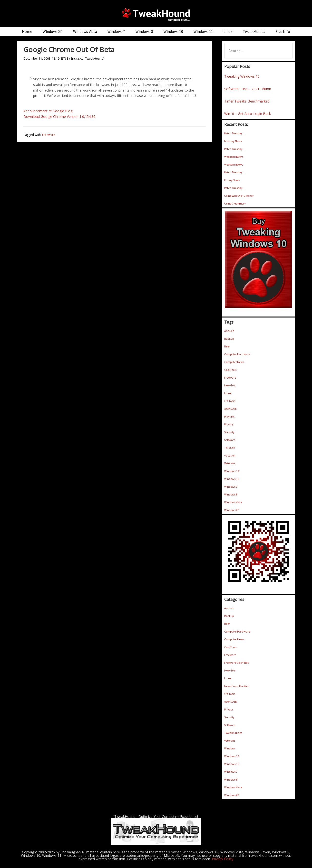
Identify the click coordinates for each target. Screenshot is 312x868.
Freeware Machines (236, 663)
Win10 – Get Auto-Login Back (248, 114)
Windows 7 (231, 487)
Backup (229, 339)
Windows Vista (233, 502)
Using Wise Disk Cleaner (239, 196)
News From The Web (237, 686)
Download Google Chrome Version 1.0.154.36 (59, 117)
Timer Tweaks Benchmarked (247, 101)
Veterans (230, 463)
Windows (230, 748)
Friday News (232, 180)
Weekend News (234, 157)
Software (230, 440)
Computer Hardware (237, 354)
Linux (228, 393)
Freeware (49, 135)
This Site (229, 448)
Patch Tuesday (233, 133)
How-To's (230, 385)
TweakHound (156, 15)
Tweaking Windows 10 (242, 76)
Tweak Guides (233, 733)
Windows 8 (231, 494)
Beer (227, 346)
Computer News (234, 362)
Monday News (233, 141)
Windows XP (232, 510)
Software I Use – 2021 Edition (248, 89)
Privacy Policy (223, 859)
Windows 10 (232, 471)
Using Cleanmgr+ (235, 203)
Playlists (229, 416)
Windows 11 (232, 479)
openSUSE (230, 409)
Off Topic (230, 401)
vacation (230, 455)
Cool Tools (230, 370)
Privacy (229, 424)
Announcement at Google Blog (48, 111)
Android (229, 331)
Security (229, 432)
